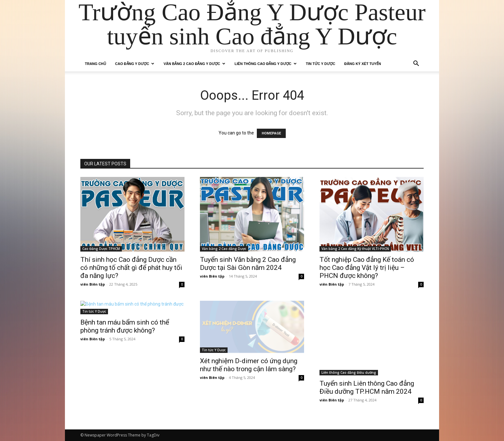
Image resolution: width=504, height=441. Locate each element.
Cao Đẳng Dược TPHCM (101, 249)
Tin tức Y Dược (321, 64)
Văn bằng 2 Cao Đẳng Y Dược (194, 64)
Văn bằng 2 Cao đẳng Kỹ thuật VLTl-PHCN (355, 249)
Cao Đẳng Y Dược (135, 64)
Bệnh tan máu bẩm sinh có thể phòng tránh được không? (125, 326)
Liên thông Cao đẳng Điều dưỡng (349, 372)
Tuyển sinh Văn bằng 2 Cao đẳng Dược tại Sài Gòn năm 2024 (248, 264)
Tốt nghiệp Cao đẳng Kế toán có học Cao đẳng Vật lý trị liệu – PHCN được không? (367, 268)
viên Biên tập (93, 284)
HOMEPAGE (271, 133)
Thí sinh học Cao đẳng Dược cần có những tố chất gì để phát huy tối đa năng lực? (131, 268)
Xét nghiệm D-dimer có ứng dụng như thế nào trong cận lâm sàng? (249, 365)
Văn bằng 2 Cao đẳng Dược (224, 249)
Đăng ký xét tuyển (363, 64)
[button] (416, 64)
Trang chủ (95, 64)
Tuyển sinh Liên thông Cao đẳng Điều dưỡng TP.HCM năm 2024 (367, 387)
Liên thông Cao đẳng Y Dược (266, 64)
